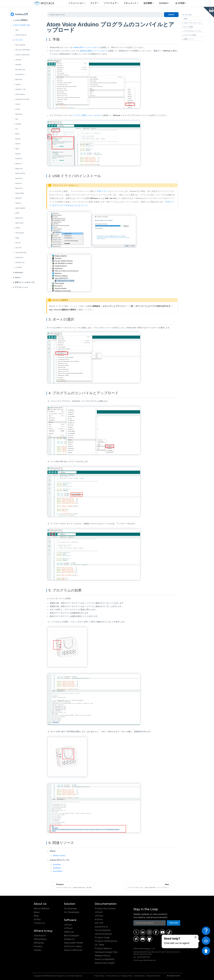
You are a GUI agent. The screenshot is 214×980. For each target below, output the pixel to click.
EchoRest (57, 865)
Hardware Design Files (106, 952)
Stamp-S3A (19, 188)
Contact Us (39, 923)
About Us (40, 904)
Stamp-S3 (18, 183)
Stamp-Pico (19, 178)
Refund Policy (140, 976)
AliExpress (39, 943)
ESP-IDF (99, 923)
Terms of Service (113, 976)
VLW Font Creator (73, 946)
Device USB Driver (73, 950)
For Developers (72, 912)
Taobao (38, 950)
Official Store (40, 939)
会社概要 (148, 3)
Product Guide (102, 938)
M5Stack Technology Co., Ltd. (58, 976)
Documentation (106, 904)
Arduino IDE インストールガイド (87, 47)
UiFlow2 (68, 928)
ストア (94, 3)
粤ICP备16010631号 (174, 976)
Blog (36, 916)
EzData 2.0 (69, 939)
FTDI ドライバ (103, 191)
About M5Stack (41, 909)
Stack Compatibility (105, 959)
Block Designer (72, 936)
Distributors (40, 936)
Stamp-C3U (19, 169)
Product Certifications (106, 941)
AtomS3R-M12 (20, 74)
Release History (103, 956)
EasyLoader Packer (74, 943)
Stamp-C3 (18, 164)
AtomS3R (18, 65)
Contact (163, 3)
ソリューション (76, 3)
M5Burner (69, 932)
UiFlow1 (68, 925)
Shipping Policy (127, 976)
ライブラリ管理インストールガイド (87, 115)
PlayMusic (57, 868)
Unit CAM (18, 248)
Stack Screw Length (105, 963)
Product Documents (105, 909)
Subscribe (174, 923)
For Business (70, 909)
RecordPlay (58, 871)
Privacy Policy (99, 976)
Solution (70, 904)
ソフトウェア (110, 3)
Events (37, 919)
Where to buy (43, 931)
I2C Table (99, 945)
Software (70, 920)
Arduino (99, 919)
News (37, 912)
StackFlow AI (101, 927)
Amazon (38, 946)
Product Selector (103, 948)
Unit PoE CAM (20, 263)
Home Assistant (103, 930)
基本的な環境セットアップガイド (94, 51)
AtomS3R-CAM (20, 70)
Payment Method (154, 976)
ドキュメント (130, 3)
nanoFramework (103, 934)
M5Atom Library (59, 855)
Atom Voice (19, 40)
